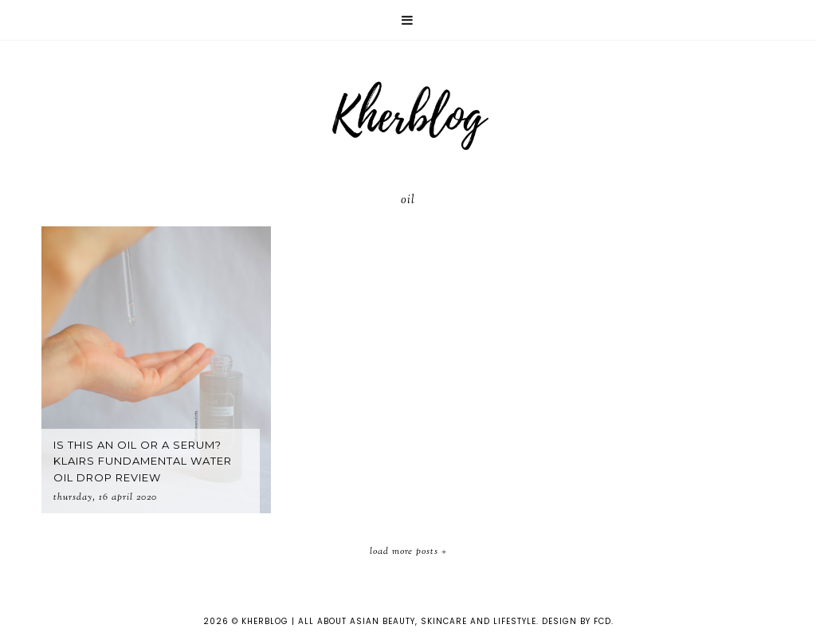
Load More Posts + (408, 552)
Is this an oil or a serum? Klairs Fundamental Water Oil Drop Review (143, 461)
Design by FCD (577, 621)
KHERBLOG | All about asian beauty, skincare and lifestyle (389, 621)
